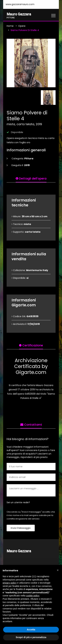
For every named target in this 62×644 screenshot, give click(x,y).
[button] (58, 570)
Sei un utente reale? (18, 502)
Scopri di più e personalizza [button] (31, 637)
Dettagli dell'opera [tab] (31, 178)
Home (10, 26)
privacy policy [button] (10, 583)
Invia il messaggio (21, 528)
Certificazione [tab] (31, 345)
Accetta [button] (31, 630)
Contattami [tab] (31, 425)
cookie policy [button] (33, 596)
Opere (22, 26)
